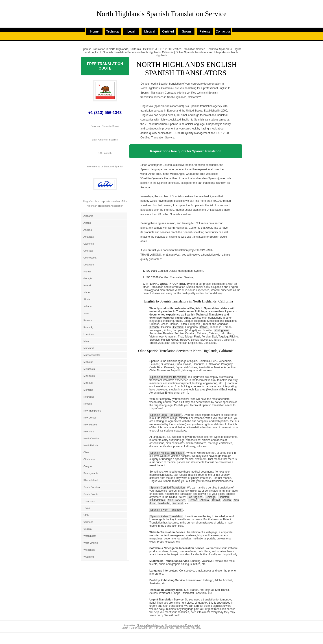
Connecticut (90, 258)
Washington (90, 536)
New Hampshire (92, 411)
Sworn (186, 31)
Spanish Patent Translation (166, 516)
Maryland (88, 348)
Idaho (87, 292)
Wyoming (89, 557)
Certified (168, 31)
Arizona (88, 230)
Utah (86, 515)
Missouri (88, 383)
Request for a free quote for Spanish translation (186, 151)
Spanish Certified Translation (167, 488)
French (154, 327)
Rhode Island (91, 480)
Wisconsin (89, 550)
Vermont (88, 522)
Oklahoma (89, 459)
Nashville (164, 503)
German (178, 327)
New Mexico (90, 425)
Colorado (88, 251)
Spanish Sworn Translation (166, 510)
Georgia (88, 278)
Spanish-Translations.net (151, 625)
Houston (224, 497)
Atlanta (204, 500)
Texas (87, 508)
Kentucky (88, 327)
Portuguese (222, 330)
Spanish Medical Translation (167, 453)
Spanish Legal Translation (166, 415)
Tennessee (89, 501)
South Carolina (92, 487)
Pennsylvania (91, 473)
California (89, 244)
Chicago (211, 497)
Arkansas (89, 237)
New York (89, 432)
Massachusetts (92, 355)
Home (94, 31)
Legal (131, 31)
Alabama (88, 216)
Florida (87, 272)
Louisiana (89, 334)
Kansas (88, 320)
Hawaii (87, 285)
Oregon (88, 466)
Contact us (223, 31)
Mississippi (89, 376)
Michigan (88, 362)
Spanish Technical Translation (168, 377)
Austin (227, 500)
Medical (150, 31)
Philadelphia (158, 500)
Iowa (86, 313)
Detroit (216, 500)
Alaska (87, 223)
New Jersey (90, 418)
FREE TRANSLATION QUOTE (105, 66)
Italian (204, 327)
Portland (178, 503)
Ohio (86, 452)
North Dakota (91, 445)
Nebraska (89, 397)
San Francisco (177, 500)
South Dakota (91, 494)
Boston (193, 500)
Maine (87, 341)
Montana (88, 390)
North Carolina (91, 438)
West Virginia (91, 543)
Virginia (88, 529)
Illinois (87, 299)
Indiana (87, 306)
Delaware (89, 265)
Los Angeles (195, 497)
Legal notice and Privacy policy (183, 625)
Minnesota (89, 369)
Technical (113, 31)
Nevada (88, 404)
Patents (205, 31)
